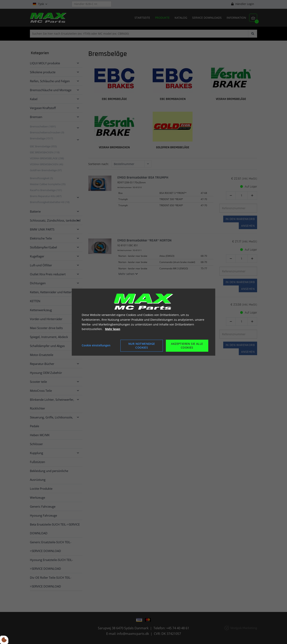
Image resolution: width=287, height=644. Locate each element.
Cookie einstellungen (96, 345)
